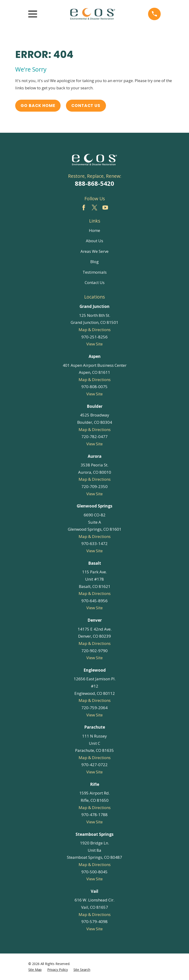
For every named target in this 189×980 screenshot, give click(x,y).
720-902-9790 (94, 651)
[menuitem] (35, 970)
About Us (94, 241)
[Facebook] (84, 208)
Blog (94, 262)
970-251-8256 (94, 337)
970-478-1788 (94, 815)
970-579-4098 (94, 921)
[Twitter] (94, 208)
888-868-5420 (94, 183)
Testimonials (95, 272)
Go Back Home (38, 106)
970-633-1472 (94, 543)
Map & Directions (95, 330)
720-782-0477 (94, 437)
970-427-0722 (94, 765)
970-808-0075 (94, 387)
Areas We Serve (94, 251)
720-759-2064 (94, 708)
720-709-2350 (94, 486)
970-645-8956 (94, 601)
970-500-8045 (94, 872)
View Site (94, 344)
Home (94, 230)
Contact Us (86, 106)
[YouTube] (105, 208)
